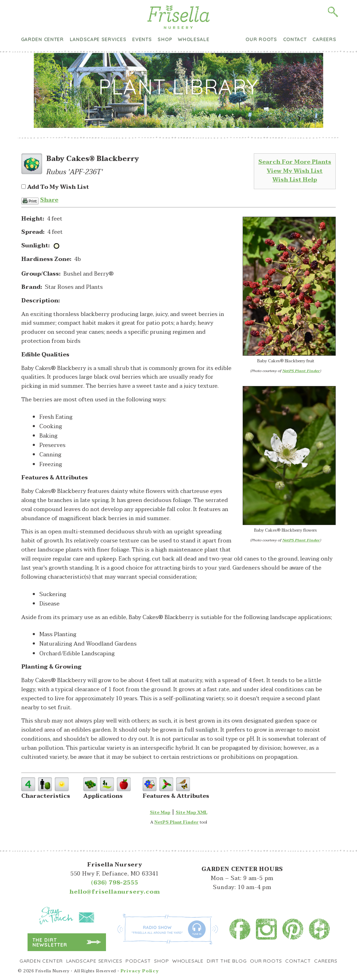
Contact (295, 39)
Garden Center (42, 39)
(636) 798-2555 (115, 883)
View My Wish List (295, 171)
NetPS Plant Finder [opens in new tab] (177, 822)
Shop (165, 39)
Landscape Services (98, 39)
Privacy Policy (140, 971)
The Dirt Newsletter (50, 942)
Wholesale (193, 39)
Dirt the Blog (227, 40)
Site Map (160, 812)
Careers (324, 39)
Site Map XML (192, 812)
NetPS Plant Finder (301, 371)
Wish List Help (295, 180)
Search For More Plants (295, 162)
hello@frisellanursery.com (115, 892)
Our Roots (261, 39)
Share (49, 200)
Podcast (138, 961)
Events (142, 39)
